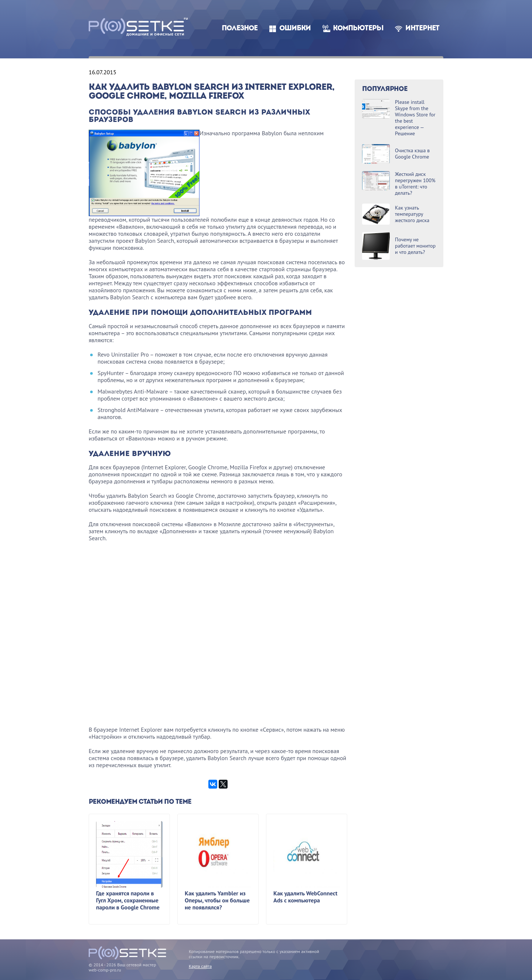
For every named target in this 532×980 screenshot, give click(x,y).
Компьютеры (358, 29)
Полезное (240, 29)
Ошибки (295, 29)
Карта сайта (200, 966)
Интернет (422, 29)
